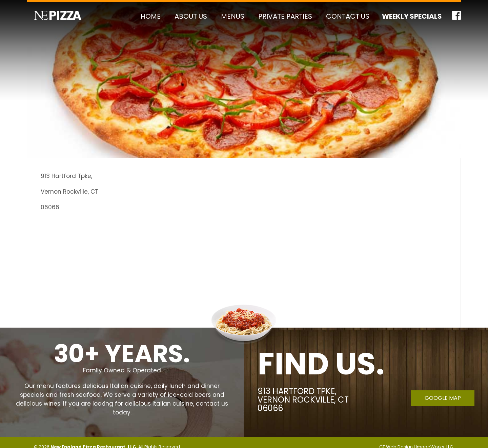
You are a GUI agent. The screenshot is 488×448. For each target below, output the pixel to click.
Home (151, 16)
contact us (212, 404)
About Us (191, 16)
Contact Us (348, 16)
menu (45, 386)
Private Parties (285, 16)
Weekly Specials (412, 16)
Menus (233, 16)
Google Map (443, 398)
